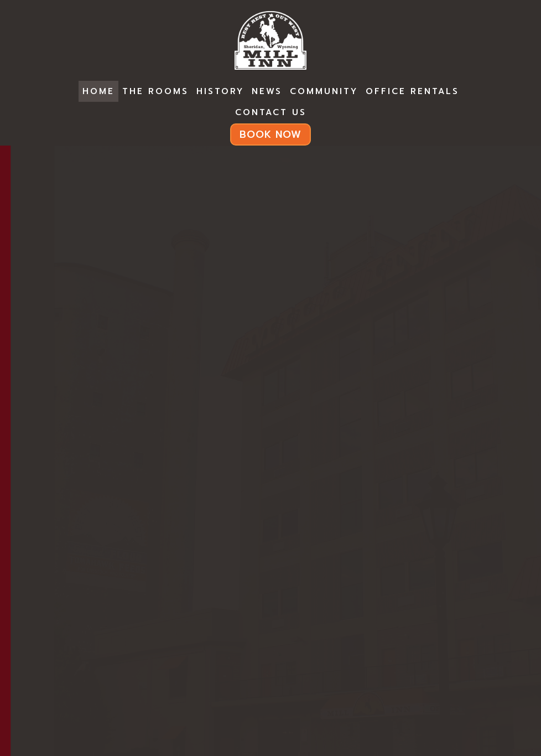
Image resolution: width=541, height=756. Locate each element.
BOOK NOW (270, 134)
